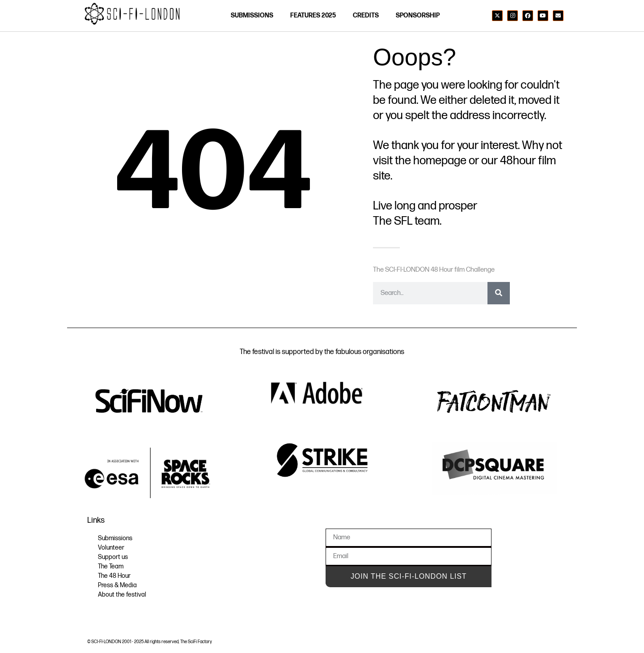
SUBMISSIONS (252, 15)
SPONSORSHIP (418, 15)
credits (366, 15)
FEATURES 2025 (313, 15)
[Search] (499, 293)
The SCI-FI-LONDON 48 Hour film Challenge (434, 270)
